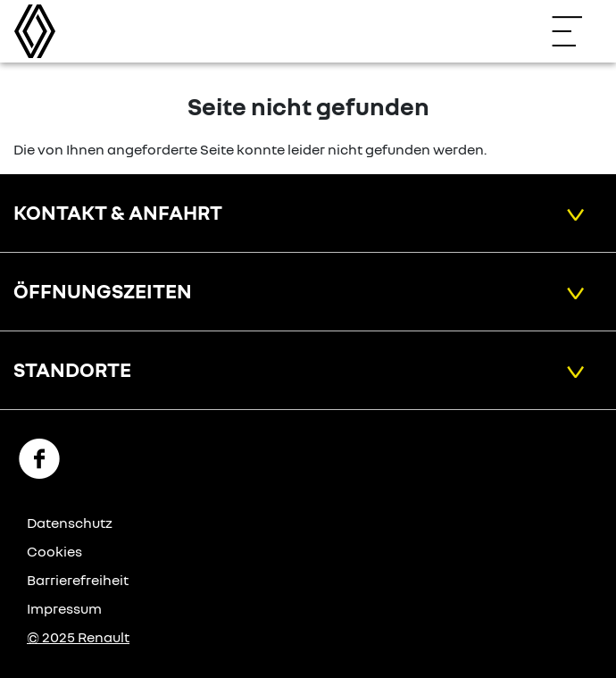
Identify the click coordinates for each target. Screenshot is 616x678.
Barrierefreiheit (78, 580)
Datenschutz (70, 523)
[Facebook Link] (39, 457)
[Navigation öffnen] (576, 31)
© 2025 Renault (78, 637)
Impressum (64, 608)
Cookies (54, 551)
